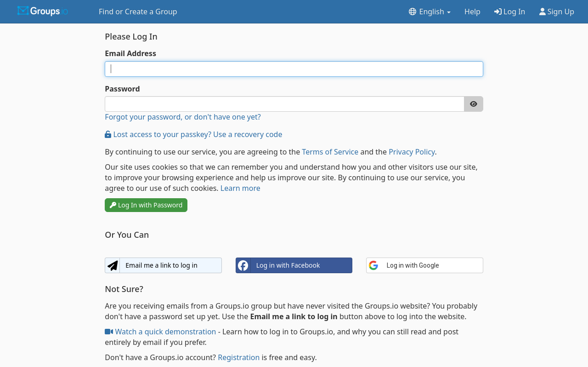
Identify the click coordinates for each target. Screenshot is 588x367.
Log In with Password (146, 205)
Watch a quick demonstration (161, 332)
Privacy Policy (412, 152)
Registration (239, 357)
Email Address (130, 53)
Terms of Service (330, 152)
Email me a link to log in (151, 265)
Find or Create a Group (138, 11)
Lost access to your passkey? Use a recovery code (193, 134)
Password (122, 89)
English (429, 11)
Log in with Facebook (278, 265)
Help (472, 11)
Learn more (240, 188)
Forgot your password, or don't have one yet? (183, 117)
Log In (510, 11)
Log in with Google (404, 265)
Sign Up (557, 11)
